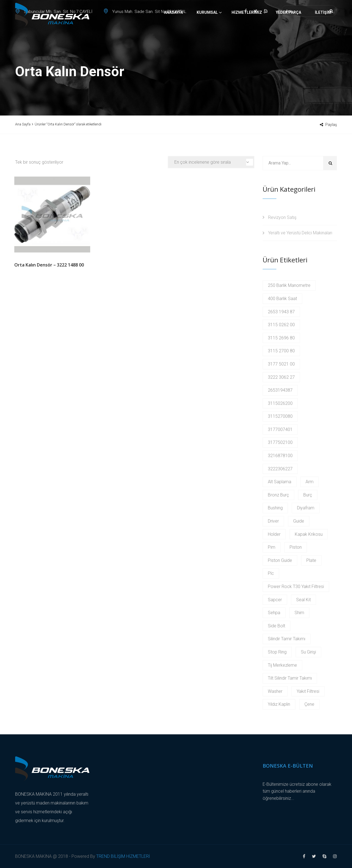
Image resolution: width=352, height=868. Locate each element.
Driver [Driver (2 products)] (273, 521)
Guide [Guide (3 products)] (299, 521)
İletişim (323, 32)
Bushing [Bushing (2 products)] (275, 508)
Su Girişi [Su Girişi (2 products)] (308, 652)
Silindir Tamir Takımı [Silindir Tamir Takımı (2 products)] (287, 639)
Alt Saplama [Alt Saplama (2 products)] (280, 482)
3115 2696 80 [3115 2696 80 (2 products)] (281, 338)
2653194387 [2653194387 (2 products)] (280, 390)
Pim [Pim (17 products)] (272, 547)
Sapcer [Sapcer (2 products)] (275, 600)
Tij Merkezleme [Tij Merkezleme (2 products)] (282, 665)
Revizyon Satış (282, 217)
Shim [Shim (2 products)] (299, 613)
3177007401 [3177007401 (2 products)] (280, 429)
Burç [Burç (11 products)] (308, 495)
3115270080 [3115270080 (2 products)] (280, 416)
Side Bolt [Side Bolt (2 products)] (277, 626)
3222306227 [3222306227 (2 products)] (280, 469)
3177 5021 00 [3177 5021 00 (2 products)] (281, 364)
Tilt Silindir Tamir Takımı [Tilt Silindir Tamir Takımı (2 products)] (290, 678)
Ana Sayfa (23, 124)
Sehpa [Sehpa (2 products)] (274, 613)
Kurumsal (207, 32)
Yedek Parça (288, 32)
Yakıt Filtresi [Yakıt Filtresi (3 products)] (308, 691)
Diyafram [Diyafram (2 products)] (306, 508)
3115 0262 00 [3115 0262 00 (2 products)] (281, 325)
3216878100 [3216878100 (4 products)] (280, 456)
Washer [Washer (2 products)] (275, 691)
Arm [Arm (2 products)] (310, 482)
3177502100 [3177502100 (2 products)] (280, 442)
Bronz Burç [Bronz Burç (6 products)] (278, 495)
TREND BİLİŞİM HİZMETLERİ (123, 856)
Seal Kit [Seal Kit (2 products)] (303, 600)
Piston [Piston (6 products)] (296, 547)
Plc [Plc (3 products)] (271, 573)
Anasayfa (173, 32)
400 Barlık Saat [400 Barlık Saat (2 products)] (282, 299)
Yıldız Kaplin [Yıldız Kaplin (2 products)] (279, 704)
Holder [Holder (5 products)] (274, 534)
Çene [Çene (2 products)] (309, 704)
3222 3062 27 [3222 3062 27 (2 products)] (281, 377)
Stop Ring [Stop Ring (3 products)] (277, 652)
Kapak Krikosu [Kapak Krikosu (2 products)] (309, 534)
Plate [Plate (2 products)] (311, 560)
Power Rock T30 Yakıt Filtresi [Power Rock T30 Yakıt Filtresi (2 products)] (296, 587)
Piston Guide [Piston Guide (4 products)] (280, 560)
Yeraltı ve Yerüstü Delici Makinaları (300, 233)
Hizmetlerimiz (247, 32)
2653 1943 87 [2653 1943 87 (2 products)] (281, 312)
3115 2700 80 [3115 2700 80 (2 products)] (281, 351)
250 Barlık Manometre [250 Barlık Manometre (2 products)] (289, 285)
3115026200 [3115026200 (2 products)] (280, 403)
